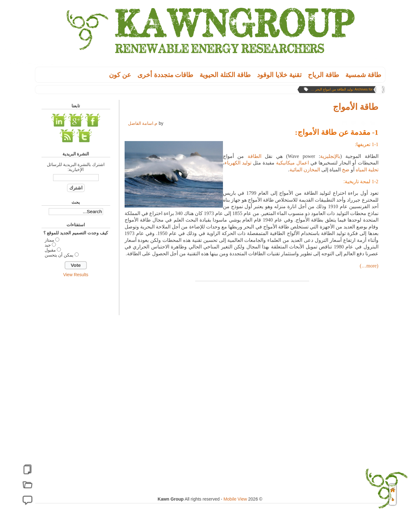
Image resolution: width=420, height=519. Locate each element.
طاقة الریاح (324, 75)
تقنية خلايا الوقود (279, 75)
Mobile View (235, 499)
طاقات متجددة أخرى (166, 75)
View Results (76, 275)
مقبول (50, 250)
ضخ (346, 170)
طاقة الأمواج (356, 107)
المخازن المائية (305, 170)
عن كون (120, 75)
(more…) (369, 266)
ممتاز (49, 240)
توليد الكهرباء (238, 163)
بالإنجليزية (330, 156)
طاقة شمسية (363, 75)
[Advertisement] (76, 379)
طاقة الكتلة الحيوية (225, 75)
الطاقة (254, 156)
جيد (48, 245)
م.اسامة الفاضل (143, 123)
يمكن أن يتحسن (59, 255)
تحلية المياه (367, 170)
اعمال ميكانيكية (292, 163)
